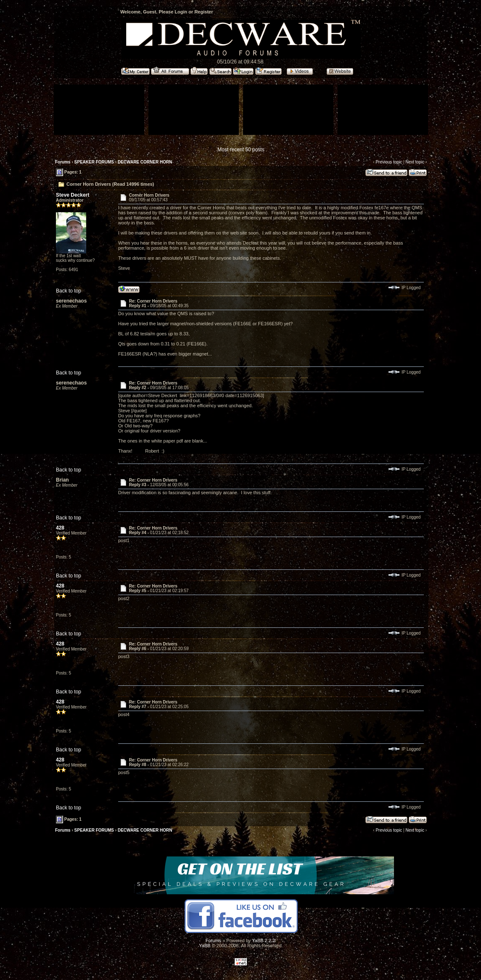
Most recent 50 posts (241, 150)
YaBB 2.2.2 (263, 940)
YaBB (205, 946)
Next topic (415, 162)
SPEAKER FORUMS (94, 162)
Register (203, 12)
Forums (63, 162)
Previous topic (389, 162)
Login (181, 12)
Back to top (69, 291)
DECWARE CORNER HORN (145, 162)
